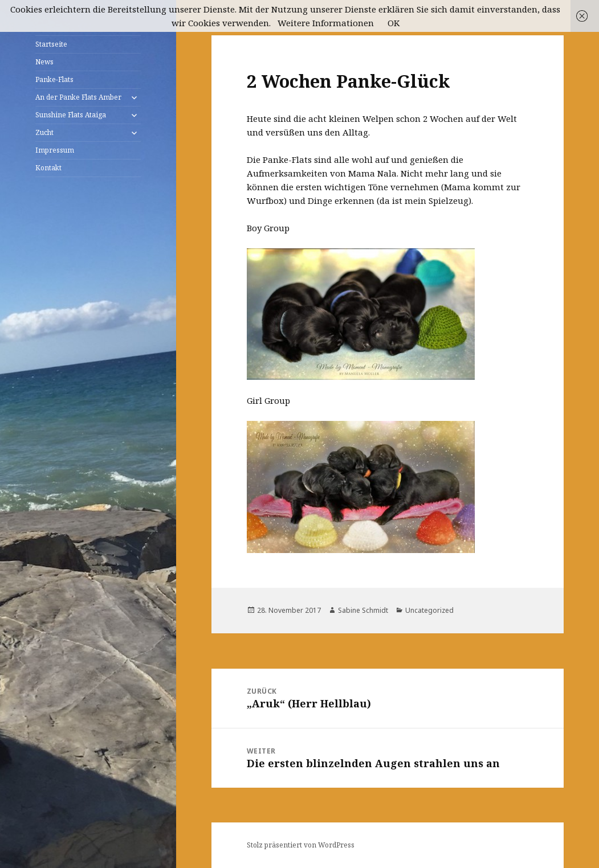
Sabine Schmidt (363, 610)
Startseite (51, 44)
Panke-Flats (54, 79)
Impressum (55, 150)
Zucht (44, 132)
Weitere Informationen (326, 23)
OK (394, 23)
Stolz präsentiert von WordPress (301, 845)
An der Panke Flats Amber (78, 97)
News (44, 62)
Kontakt (48, 168)
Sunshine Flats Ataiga (71, 115)
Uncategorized (429, 610)
